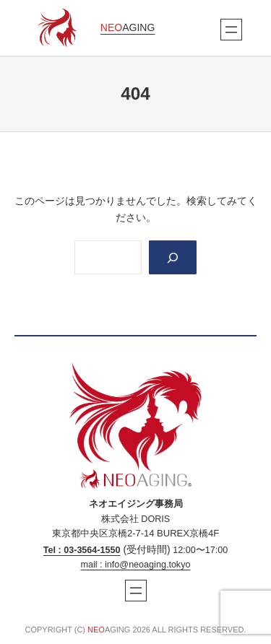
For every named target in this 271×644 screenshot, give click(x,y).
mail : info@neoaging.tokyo (136, 565)
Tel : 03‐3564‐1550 (82, 550)
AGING (128, 27)
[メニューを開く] (231, 30)
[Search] (172, 257)
